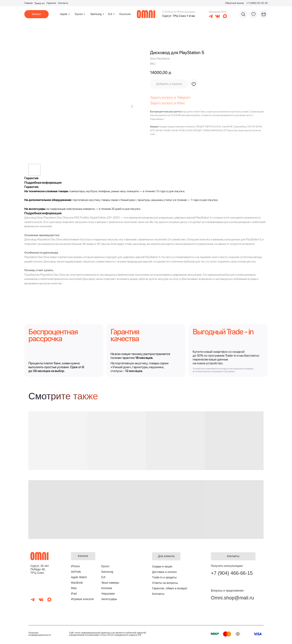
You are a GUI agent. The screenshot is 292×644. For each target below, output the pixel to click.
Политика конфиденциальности (40, 634)
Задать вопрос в (163, 97)
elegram (184, 97)
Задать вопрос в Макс (168, 103)
